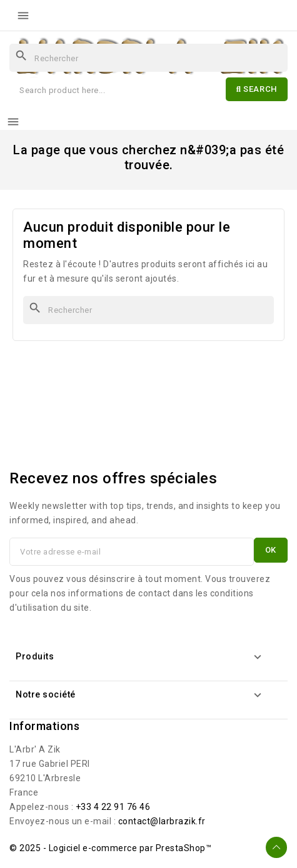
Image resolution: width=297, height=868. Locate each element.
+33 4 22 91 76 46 (113, 807)
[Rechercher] (148, 58)
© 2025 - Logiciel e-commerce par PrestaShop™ (110, 848)
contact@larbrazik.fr (162, 821)
